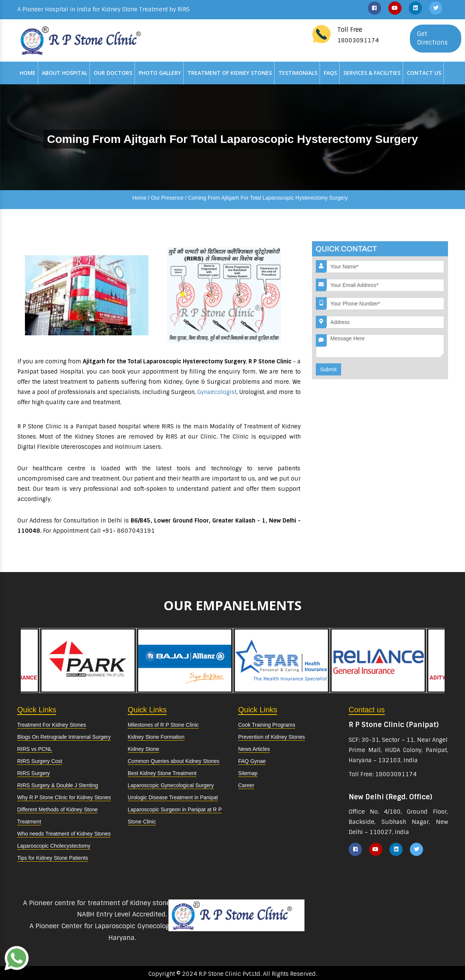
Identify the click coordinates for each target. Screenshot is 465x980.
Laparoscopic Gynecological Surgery (171, 785)
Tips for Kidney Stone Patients (53, 858)
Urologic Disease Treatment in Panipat (173, 797)
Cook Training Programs (267, 725)
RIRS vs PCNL (35, 749)
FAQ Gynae (252, 761)
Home (28, 73)
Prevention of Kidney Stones (272, 737)
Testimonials (298, 73)
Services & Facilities (372, 73)
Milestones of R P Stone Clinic (163, 725)
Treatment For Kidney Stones (52, 725)
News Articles (254, 749)
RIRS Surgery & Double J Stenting (58, 785)
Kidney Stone (143, 749)
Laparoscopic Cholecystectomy (54, 846)
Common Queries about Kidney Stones (174, 761)
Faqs (330, 73)
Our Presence (167, 198)
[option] (281, 661)
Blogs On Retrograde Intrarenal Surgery (64, 737)
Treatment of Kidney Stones (230, 73)
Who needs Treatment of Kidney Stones (64, 834)
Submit (329, 369)
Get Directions (432, 38)
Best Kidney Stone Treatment (162, 773)
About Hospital (65, 73)
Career (246, 785)
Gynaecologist (217, 392)
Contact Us (424, 73)
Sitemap (248, 773)
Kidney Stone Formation (156, 737)
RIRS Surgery (34, 773)
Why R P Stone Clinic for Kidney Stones (64, 797)
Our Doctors (113, 73)
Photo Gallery (160, 73)
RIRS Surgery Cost (40, 761)
